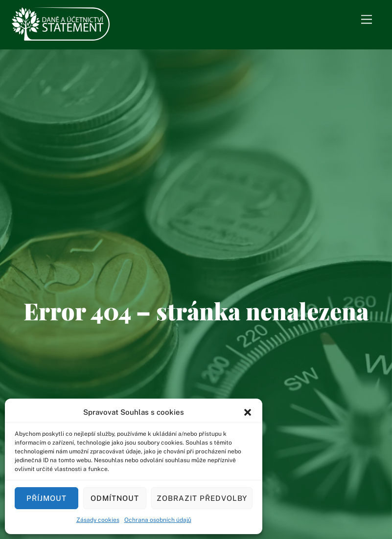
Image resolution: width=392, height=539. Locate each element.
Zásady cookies (98, 520)
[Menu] (367, 20)
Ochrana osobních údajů (158, 520)
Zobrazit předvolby (202, 498)
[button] (248, 412)
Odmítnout (115, 498)
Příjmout (46, 498)
